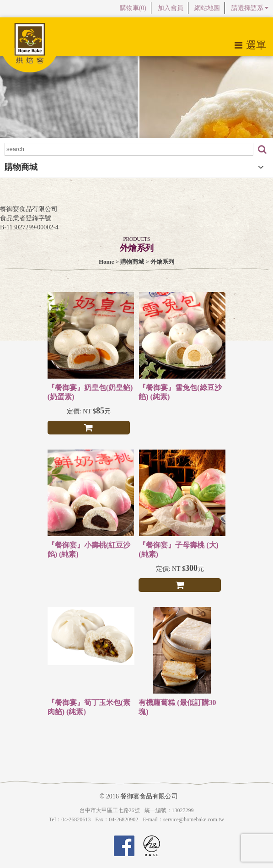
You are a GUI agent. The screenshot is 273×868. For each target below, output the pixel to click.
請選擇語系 (250, 8)
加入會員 (171, 8)
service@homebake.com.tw (194, 819)
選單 (250, 45)
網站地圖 (207, 8)
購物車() (133, 8)
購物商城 (132, 262)
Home (106, 262)
